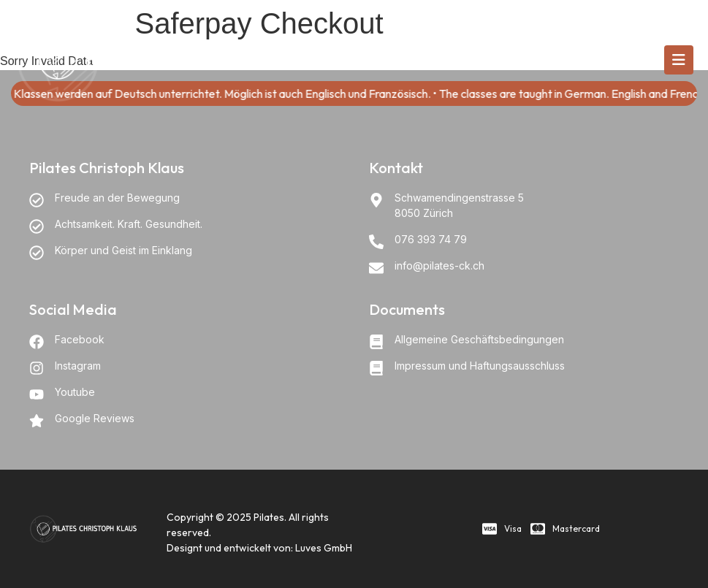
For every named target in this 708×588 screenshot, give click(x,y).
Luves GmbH (324, 548)
